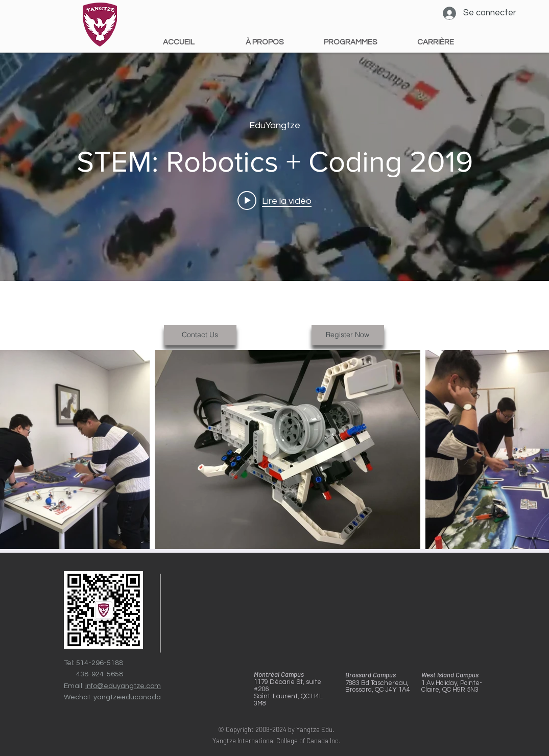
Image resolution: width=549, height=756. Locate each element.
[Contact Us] (200, 335)
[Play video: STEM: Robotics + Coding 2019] (274, 200)
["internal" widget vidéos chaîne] (274, 166)
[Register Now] (348, 335)
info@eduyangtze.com (123, 686)
